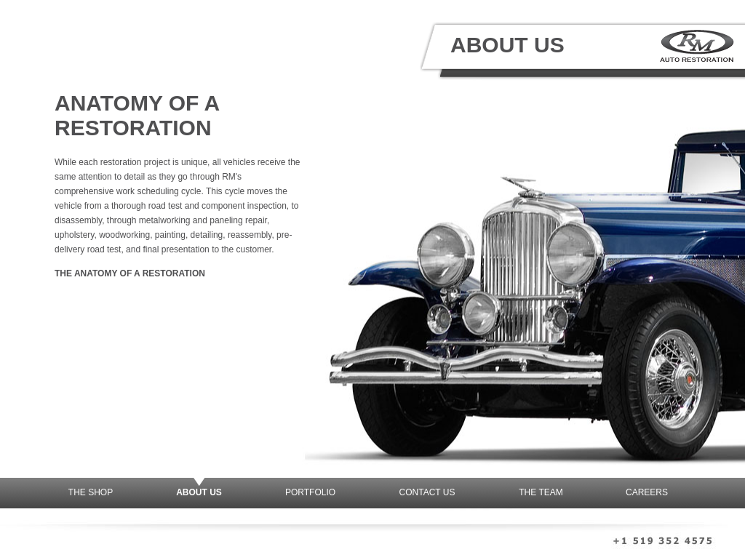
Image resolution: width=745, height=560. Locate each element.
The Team (541, 492)
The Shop (91, 492)
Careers (647, 492)
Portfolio (310, 492)
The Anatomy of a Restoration (130, 273)
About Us (199, 492)
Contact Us (427, 492)
